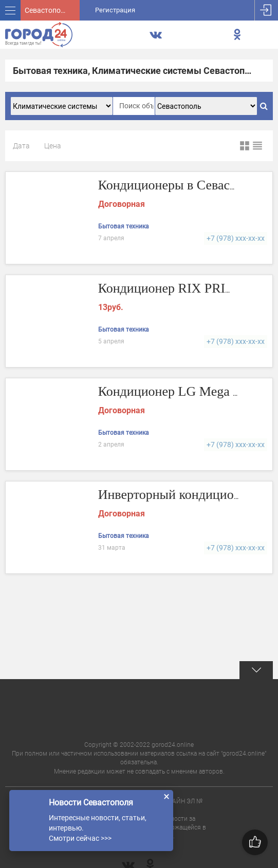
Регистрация (115, 10)
